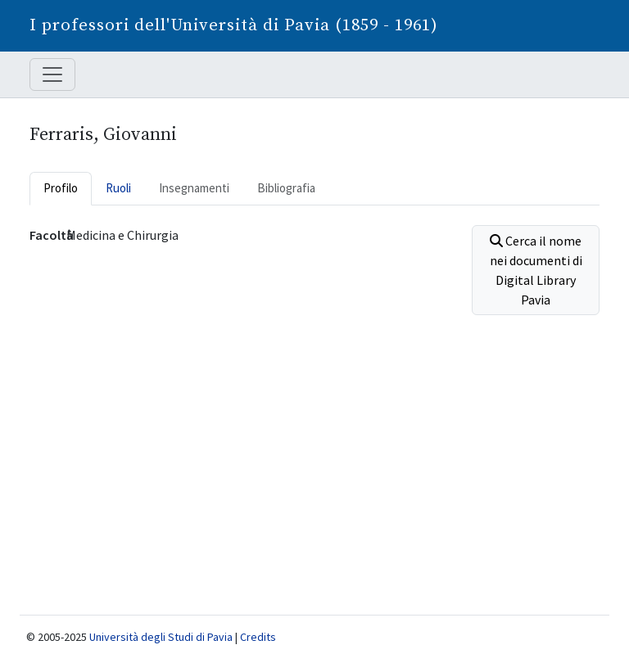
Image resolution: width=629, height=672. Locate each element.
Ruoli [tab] (118, 188)
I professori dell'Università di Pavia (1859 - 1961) (234, 25)
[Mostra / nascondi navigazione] (52, 74)
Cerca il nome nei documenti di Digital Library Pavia (536, 270)
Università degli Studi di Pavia (161, 637)
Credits (258, 637)
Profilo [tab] (61, 188)
